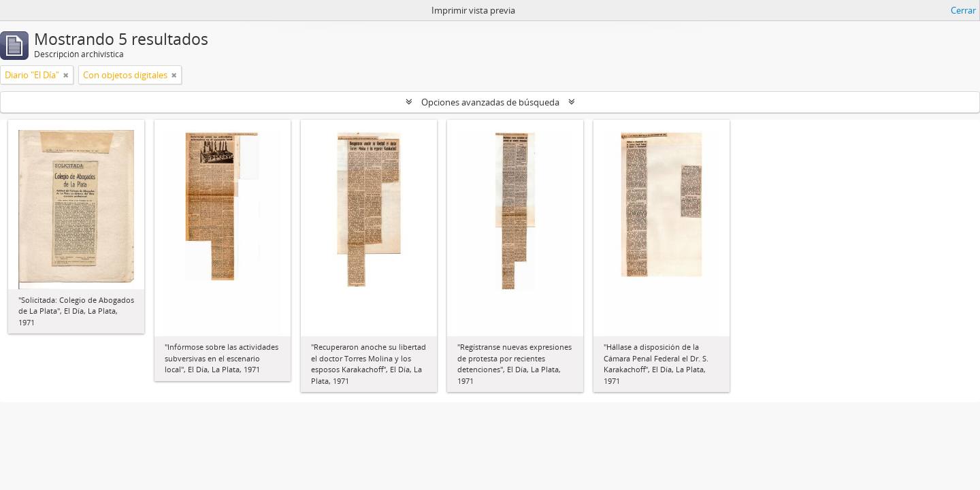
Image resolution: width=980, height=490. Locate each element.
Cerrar (963, 10)
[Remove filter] (66, 75)
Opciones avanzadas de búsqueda (490, 102)
